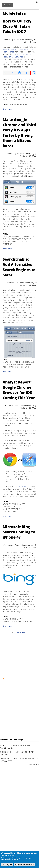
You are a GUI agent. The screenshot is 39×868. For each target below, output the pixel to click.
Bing (19, 621)
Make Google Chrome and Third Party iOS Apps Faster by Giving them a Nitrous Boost (19, 133)
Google (13, 504)
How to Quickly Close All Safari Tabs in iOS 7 (17, 26)
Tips (11, 104)
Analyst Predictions (12, 509)
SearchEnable (23, 367)
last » (25, 633)
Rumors (21, 504)
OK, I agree (7, 864)
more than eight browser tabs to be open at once (18, 51)
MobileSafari (20, 104)
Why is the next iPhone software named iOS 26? (16, 747)
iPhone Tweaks (16, 239)
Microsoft (27, 621)
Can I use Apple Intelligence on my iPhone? (17, 753)
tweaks (28, 239)
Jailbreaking (15, 237)
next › (19, 633)
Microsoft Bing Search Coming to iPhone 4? (19, 532)
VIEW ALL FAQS (34, 764)
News (5, 237)
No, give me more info (24, 864)
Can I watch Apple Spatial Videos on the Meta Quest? (19, 760)
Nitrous (23, 242)
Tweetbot (7, 244)
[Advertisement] (19, 656)
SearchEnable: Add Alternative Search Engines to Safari (19, 267)
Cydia (5, 239)
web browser (9, 367)
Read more (7, 109)
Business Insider (21, 487)
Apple (20, 619)
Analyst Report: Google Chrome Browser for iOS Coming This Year (19, 390)
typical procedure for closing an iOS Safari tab (17, 56)
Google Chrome (11, 242)
